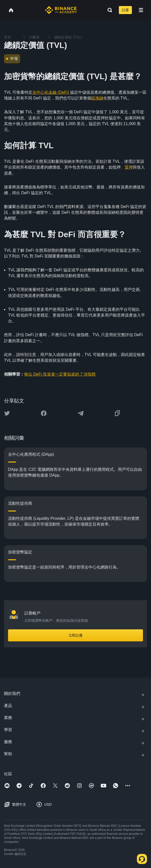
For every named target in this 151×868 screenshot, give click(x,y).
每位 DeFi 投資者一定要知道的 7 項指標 (60, 374)
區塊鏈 (97, 98)
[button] (141, 10)
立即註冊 (76, 635)
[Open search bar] (108, 10)
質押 (129, 167)
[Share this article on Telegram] (81, 413)
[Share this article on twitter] (7, 413)
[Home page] (61, 10)
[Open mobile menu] (141, 10)
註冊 (125, 10)
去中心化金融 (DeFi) (51, 92)
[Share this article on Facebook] (44, 413)
